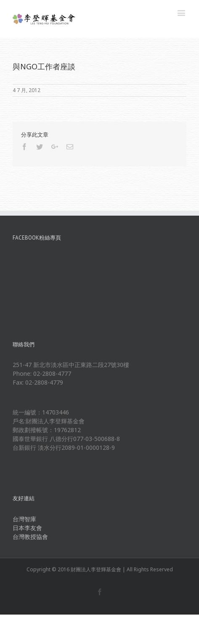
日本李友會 (27, 528)
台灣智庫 (24, 519)
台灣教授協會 (30, 537)
